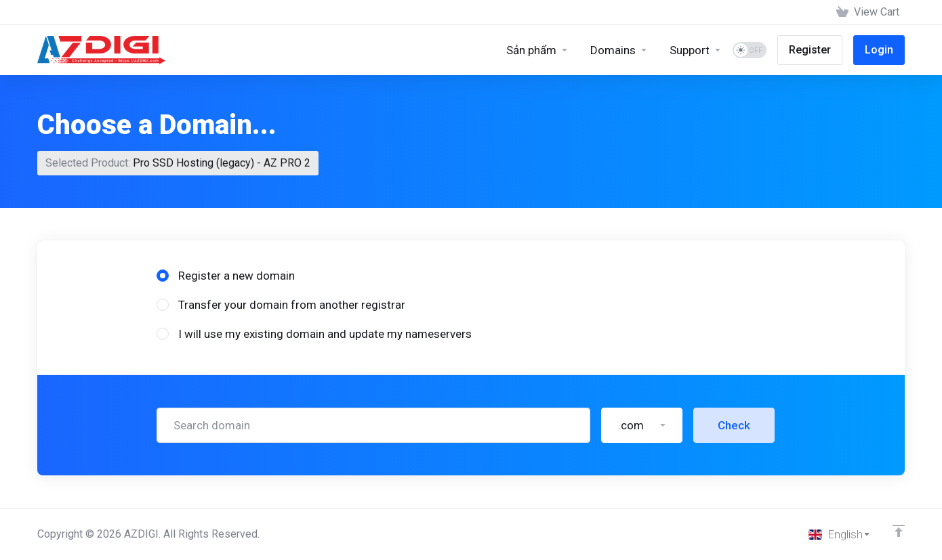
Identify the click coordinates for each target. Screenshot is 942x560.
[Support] (696, 50)
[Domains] (619, 50)
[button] (642, 425)
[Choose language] (840, 534)
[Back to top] (899, 531)
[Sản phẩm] (537, 50)
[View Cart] (868, 12)
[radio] (163, 276)
